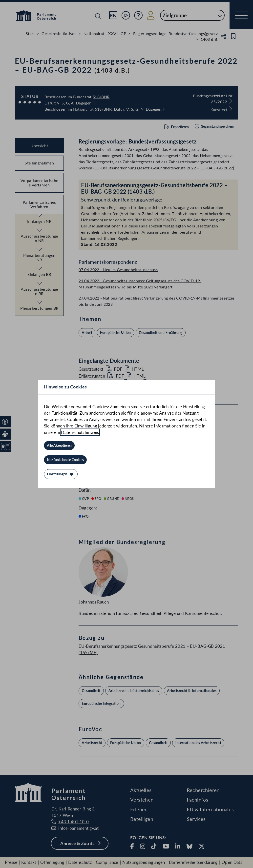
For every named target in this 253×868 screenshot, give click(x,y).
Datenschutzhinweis (80, 432)
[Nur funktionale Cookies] (65, 460)
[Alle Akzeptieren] (59, 445)
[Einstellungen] (61, 474)
